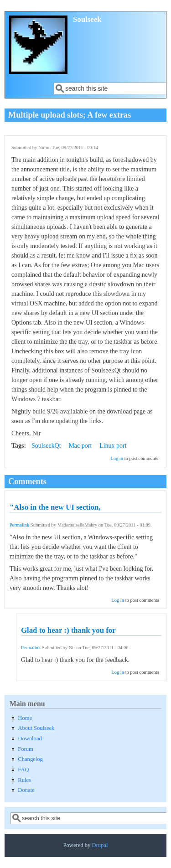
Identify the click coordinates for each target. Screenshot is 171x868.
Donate (26, 790)
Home (25, 718)
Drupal (100, 845)
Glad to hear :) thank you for (68, 630)
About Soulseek (36, 728)
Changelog (30, 759)
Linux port (113, 446)
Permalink (19, 525)
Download (30, 739)
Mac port (80, 446)
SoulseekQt (46, 446)
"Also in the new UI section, (55, 507)
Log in (117, 458)
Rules (24, 780)
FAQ (23, 770)
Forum (26, 749)
